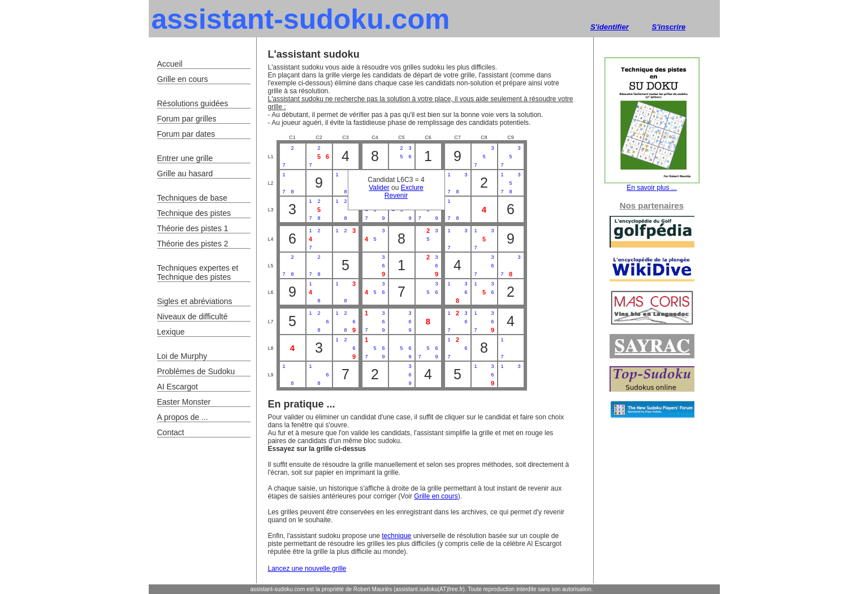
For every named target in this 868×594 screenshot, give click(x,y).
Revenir (396, 196)
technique (396, 536)
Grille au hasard (185, 174)
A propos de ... (183, 417)
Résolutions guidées (193, 103)
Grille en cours (436, 496)
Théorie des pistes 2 (193, 244)
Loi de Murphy (182, 356)
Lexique (171, 332)
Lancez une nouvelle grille (307, 569)
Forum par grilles (187, 119)
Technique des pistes (194, 213)
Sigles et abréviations (195, 301)
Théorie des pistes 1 (193, 228)
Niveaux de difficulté (193, 316)
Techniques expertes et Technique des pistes (198, 272)
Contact (171, 432)
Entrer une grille (185, 158)
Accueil (170, 64)
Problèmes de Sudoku (196, 371)
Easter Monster (184, 402)
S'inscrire (669, 27)
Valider (379, 188)
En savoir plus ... (652, 185)
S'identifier (610, 27)
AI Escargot (178, 387)
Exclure (412, 188)
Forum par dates (186, 134)
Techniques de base (193, 198)
